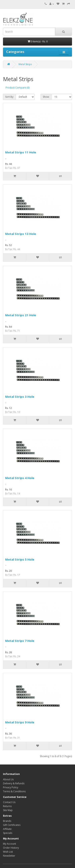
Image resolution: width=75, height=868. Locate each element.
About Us (8, 779)
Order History (11, 848)
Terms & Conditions (14, 791)
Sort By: (9, 97)
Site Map (8, 810)
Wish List (8, 852)
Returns (7, 806)
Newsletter (9, 856)
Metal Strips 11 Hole (21, 152)
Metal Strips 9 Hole (20, 722)
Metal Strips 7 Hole (20, 641)
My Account (9, 844)
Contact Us (9, 802)
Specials (8, 833)
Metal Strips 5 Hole (20, 559)
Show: (46, 97)
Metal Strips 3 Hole (20, 397)
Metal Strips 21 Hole (21, 315)
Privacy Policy (11, 787)
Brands (7, 821)
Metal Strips (25, 64)
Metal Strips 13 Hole (21, 234)
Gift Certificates (12, 825)
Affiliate (7, 829)
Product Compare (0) (17, 88)
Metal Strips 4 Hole (20, 478)
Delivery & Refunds (14, 783)
